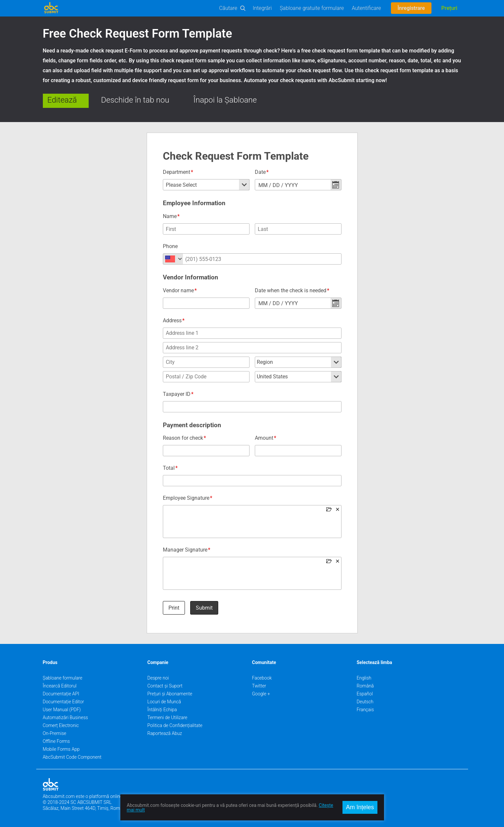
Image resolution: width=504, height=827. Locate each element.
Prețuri (449, 8)
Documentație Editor (63, 702)
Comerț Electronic (61, 725)
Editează (62, 100)
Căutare (228, 8)
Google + (261, 694)
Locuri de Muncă (164, 702)
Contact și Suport (165, 686)
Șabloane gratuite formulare (312, 8)
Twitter (259, 686)
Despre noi (158, 678)
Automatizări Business (65, 717)
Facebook (262, 678)
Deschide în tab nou (135, 100)
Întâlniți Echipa (162, 710)
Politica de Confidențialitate (175, 725)
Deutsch (365, 702)
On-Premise (55, 733)
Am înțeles (360, 807)
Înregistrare (411, 8)
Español (365, 694)
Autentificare (366, 8)
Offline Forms (56, 741)
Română (365, 686)
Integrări (262, 8)
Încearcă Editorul (60, 686)
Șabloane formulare (63, 678)
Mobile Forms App (61, 749)
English (364, 678)
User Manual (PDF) (62, 710)
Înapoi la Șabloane (225, 100)
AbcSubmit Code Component (72, 757)
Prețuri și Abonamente (170, 694)
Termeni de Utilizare (167, 717)
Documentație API (61, 694)
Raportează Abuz (165, 733)
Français (365, 710)
